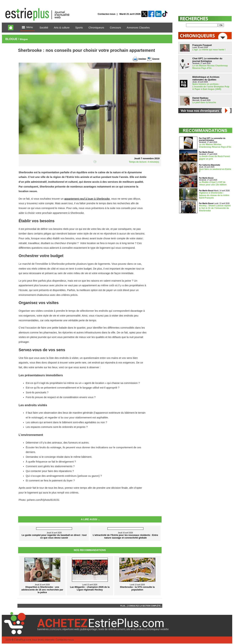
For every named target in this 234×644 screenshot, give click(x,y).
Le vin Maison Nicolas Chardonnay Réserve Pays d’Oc (210, 67)
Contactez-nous (107, 14)
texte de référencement (112, 629)
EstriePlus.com (23, 640)
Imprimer (142, 59)
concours (56, 629)
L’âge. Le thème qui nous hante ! (209, 50)
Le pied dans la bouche (204, 102)
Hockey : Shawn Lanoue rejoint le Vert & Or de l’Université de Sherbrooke (215, 208)
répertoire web (71, 629)
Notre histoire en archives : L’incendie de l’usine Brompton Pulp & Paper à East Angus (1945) (211, 87)
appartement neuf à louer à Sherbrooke (87, 199)
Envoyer (156, 59)
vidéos (141, 629)
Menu (27, 27)
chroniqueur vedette (157, 629)
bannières (43, 629)
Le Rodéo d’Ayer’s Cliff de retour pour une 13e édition (213, 183)
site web (131, 629)
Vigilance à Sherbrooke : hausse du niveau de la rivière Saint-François (214, 195)
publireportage (89, 629)
